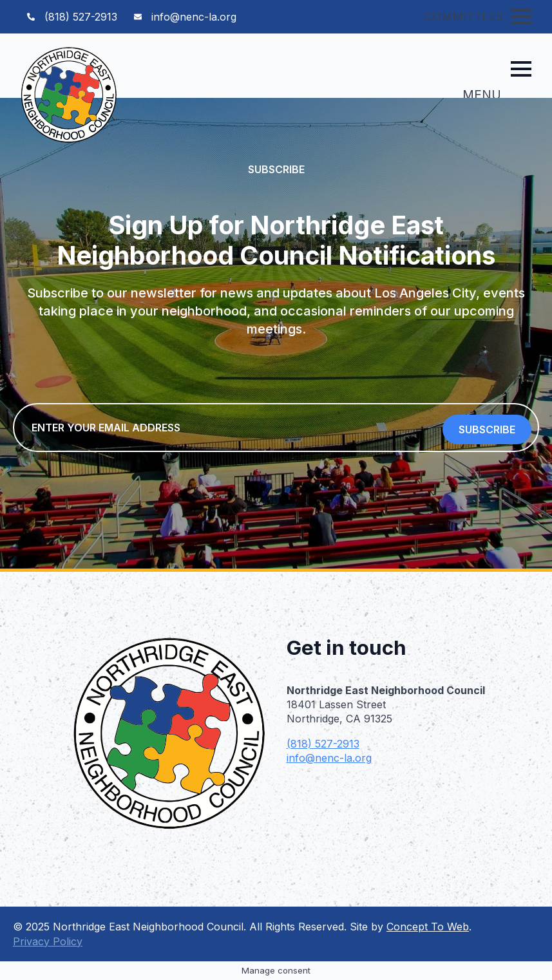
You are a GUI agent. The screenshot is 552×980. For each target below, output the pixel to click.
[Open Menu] (521, 17)
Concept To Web (428, 927)
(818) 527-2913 (323, 744)
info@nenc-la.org (329, 758)
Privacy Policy (48, 941)
